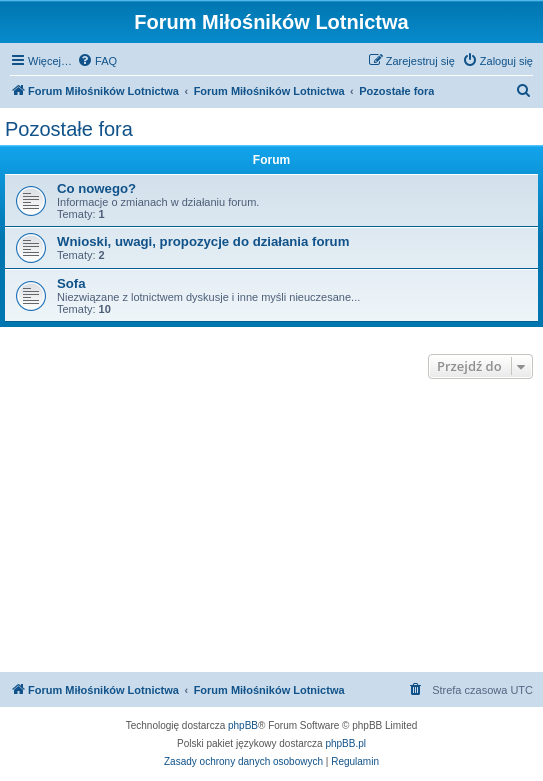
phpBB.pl (345, 743)
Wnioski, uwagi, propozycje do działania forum (203, 241)
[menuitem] (97, 61)
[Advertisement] (271, 528)
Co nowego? (96, 188)
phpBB (243, 725)
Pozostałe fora (69, 129)
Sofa (71, 283)
